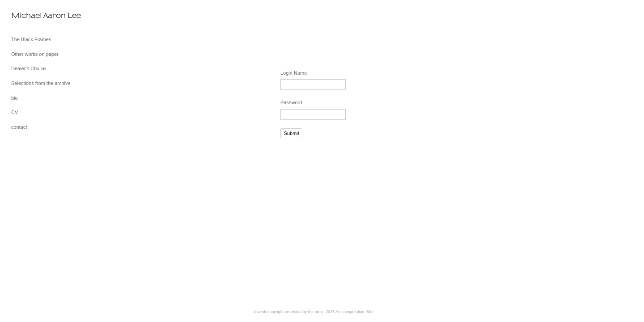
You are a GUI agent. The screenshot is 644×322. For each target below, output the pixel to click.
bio (15, 98)
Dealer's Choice (28, 68)
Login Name (294, 73)
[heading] (34, 15)
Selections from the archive (41, 83)
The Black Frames (31, 39)
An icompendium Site (354, 312)
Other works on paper (35, 54)
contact (19, 127)
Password (291, 102)
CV (15, 112)
